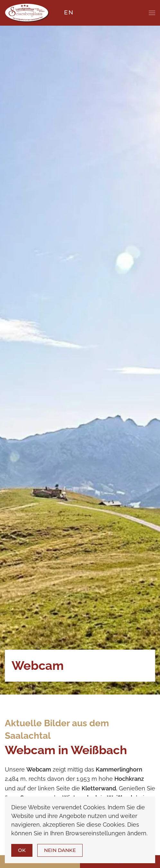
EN (69, 13)
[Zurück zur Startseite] (27, 13)
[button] (152, 13)
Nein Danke (60, 850)
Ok (22, 850)
